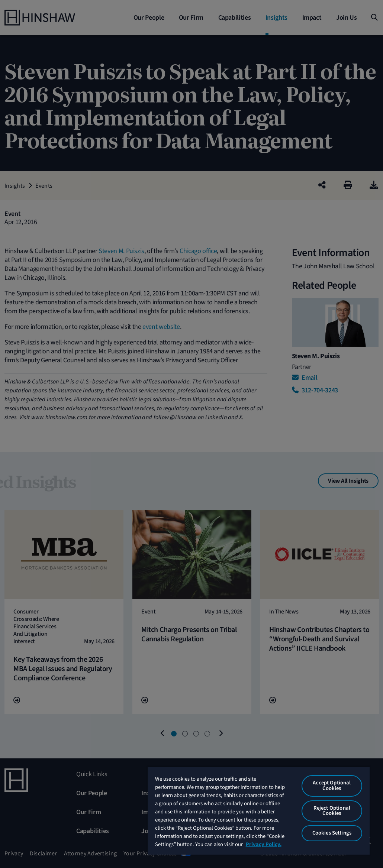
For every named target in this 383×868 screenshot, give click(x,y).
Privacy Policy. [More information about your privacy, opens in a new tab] (264, 844)
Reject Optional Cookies (332, 811)
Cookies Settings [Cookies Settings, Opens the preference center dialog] (332, 833)
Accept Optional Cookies (332, 786)
